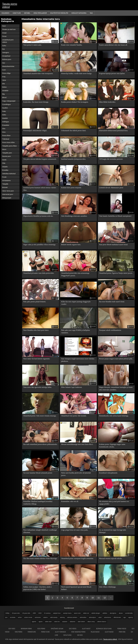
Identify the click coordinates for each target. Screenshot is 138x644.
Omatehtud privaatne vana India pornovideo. (39, 273)
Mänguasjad (7, 198)
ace (6, 617)
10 (93, 598)
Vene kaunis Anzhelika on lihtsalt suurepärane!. (116, 216)
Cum (4, 70)
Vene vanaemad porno (78, 632)
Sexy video (12, 629)
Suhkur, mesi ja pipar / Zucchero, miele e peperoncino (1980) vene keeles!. (38, 588)
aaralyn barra (67, 613)
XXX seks (80, 635)
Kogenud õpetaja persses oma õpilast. (112, 73)
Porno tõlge (6, 73)
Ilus (4, 49)
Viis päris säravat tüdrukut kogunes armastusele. (40, 159)
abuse (121, 613)
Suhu (4, 46)
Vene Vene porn (8, 191)
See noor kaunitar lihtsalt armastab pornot (38, 473)
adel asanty (54, 617)
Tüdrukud (6, 139)
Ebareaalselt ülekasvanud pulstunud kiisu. (114, 131)
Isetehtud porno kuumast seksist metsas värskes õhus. (40, 189)
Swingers (6, 52)
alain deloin (81, 622)
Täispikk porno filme (9, 146)
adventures (107, 617)
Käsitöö (5, 118)
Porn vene (122, 632)
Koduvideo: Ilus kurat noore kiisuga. (36, 102)
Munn (4, 149)
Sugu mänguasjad (9, 101)
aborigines (113, 613)
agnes (41, 622)
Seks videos (73, 629)
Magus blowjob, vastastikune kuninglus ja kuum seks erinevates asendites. (116, 388)
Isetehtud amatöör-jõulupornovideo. (74, 159)
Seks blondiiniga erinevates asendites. (74, 216)
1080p (7, 613)
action (20, 617)
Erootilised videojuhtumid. (108, 473)
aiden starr (48, 622)
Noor (4, 26)
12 (105, 598)
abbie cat (86, 613)
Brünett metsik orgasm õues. (71, 245)
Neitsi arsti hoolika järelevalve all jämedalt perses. (76, 474)
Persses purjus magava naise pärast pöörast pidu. (116, 359)
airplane (65, 622)
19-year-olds (26, 613)
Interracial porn (8, 194)
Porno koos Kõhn (8, 142)
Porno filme (6, 135)
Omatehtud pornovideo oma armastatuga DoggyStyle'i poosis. (75, 274)
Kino (4, 132)
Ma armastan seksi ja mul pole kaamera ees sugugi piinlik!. (114, 503)
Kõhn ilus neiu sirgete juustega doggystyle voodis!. (76, 303)
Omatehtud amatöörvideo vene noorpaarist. (38, 73)
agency (131, 617)
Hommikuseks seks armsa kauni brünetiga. (114, 416)
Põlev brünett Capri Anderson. (72, 387)
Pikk (4, 163)
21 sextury (47, 613)
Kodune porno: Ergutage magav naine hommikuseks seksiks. (112, 446)
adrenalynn (92, 617)
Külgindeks (5, 13)
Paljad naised (95, 632)
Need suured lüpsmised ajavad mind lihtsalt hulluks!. (76, 588)
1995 (34, 613)
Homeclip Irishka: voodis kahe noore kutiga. (76, 73)
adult (100, 617)
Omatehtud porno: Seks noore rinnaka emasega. (40, 416)
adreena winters (72, 617)
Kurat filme (17, 13)
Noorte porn (7, 156)
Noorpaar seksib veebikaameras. (110, 330)
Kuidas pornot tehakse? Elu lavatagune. (75, 102)
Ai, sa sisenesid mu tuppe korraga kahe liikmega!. (113, 531)
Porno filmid (45, 632)
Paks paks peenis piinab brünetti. (35, 302)
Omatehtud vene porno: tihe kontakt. (74, 416)
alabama (73, 622)
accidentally (129, 613)
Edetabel (27, 13)
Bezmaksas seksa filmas (104, 629)
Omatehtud (6, 56)
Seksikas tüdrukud (9, 174)
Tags (91, 13)
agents (34, 622)
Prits (4, 77)
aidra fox (57, 622)
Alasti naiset (86, 629)
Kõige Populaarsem (40, 13)
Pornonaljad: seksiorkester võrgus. (35, 131)
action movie (28, 617)
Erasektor (6, 125)
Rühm (4, 87)
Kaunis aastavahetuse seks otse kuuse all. (113, 45)
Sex (4, 63)
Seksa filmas (68, 635)
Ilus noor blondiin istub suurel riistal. (112, 302)
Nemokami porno (26, 629)
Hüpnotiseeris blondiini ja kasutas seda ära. (38, 216)
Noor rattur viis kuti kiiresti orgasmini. (37, 359)
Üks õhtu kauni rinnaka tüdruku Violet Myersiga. (40, 558)
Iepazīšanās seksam (57, 629)
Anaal (4, 33)
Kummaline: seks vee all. (70, 501)
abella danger (96, 613)
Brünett (5, 187)
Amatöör (5, 91)
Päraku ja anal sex (9, 29)
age (125, 617)
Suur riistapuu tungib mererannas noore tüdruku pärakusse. (78, 360)
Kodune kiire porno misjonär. (71, 188)
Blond (4, 97)
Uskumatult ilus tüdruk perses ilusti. (74, 131)
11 (99, 598)
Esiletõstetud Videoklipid (59, 13)
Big (3, 94)
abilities (105, 613)
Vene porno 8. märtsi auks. (33, 45)
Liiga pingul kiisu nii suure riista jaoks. (75, 530)
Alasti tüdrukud (60, 632)
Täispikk (5, 184)
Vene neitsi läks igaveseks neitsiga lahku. (38, 387)
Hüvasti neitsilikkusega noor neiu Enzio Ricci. (77, 444)
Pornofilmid (32, 632)
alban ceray (91, 622)
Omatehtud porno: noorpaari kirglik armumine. (77, 558)
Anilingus (6, 122)
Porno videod (122, 629)
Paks (4, 111)
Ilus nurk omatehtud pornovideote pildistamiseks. (40, 444)
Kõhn (4, 115)
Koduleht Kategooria (79, 13)
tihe (4, 84)
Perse (4, 36)
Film (4, 129)
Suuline (5, 108)
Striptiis (5, 167)
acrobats (13, 617)
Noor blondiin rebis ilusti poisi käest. (36, 330)
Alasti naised (109, 632)
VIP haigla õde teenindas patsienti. (111, 159)
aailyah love (57, 613)
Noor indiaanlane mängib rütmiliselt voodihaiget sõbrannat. (40, 531)
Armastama (6, 180)
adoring (62, 617)
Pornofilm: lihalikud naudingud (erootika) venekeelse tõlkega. (38, 503)
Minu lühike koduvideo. (107, 102)
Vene (4, 80)
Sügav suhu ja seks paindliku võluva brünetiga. (40, 245)
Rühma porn (7, 59)
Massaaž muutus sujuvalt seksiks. (111, 558)
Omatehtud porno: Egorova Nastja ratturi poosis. (116, 273)
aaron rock (77, 613)
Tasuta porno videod (10, 5)
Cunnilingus (6, 104)
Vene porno (18, 632)
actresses (38, 617)
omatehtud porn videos (8, 41)
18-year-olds (16, 613)
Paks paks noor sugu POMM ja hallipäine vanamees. (76, 331)
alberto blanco (102, 622)
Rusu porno (42, 629)
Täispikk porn (7, 153)
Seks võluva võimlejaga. (108, 587)
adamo (45, 617)
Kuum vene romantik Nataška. (72, 45)
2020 (40, 613)
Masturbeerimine (8, 66)
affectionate (117, 617)
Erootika (5, 170)
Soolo (4, 160)
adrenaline (83, 617)
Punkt (4, 177)
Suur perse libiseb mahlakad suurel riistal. (114, 245)
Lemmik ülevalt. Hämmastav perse (111, 188)
